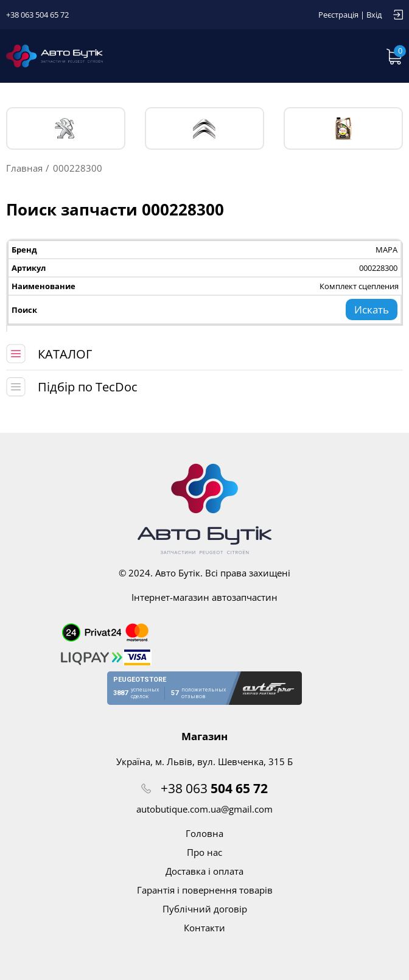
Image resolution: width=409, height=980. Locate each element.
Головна (204, 833)
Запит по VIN (297, 56)
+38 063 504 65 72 (37, 15)
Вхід (374, 15)
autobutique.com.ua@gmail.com (204, 809)
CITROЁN (204, 129)
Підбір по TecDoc (88, 387)
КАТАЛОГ (65, 354)
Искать (372, 310)
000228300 (378, 268)
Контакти (204, 928)
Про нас (204, 852)
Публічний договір (205, 909)
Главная (24, 168)
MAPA (386, 250)
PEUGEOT (65, 129)
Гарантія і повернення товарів (205, 890)
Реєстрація (338, 15)
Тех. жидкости (344, 128)
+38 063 (214, 788)
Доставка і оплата (204, 871)
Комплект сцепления (359, 286)
